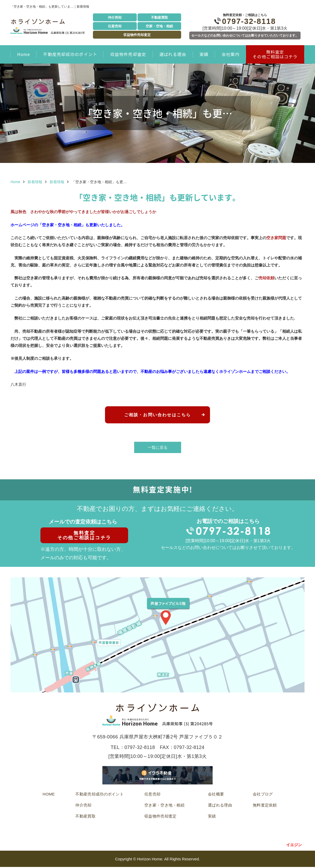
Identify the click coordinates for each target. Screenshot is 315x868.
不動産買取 (159, 17)
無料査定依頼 (265, 806)
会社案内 (230, 54)
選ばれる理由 (173, 54)
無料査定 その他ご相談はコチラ (275, 54)
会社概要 (216, 795)
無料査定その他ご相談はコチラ (83, 536)
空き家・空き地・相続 (164, 806)
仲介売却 (115, 17)
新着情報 (35, 182)
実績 (204, 54)
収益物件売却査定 (137, 35)
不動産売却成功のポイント (70, 54)
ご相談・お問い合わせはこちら (157, 415)
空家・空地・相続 (159, 26)
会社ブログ (263, 795)
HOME (49, 795)
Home (23, 54)
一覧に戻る (158, 448)
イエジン (294, 846)
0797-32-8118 (245, 21)
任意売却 (115, 26)
